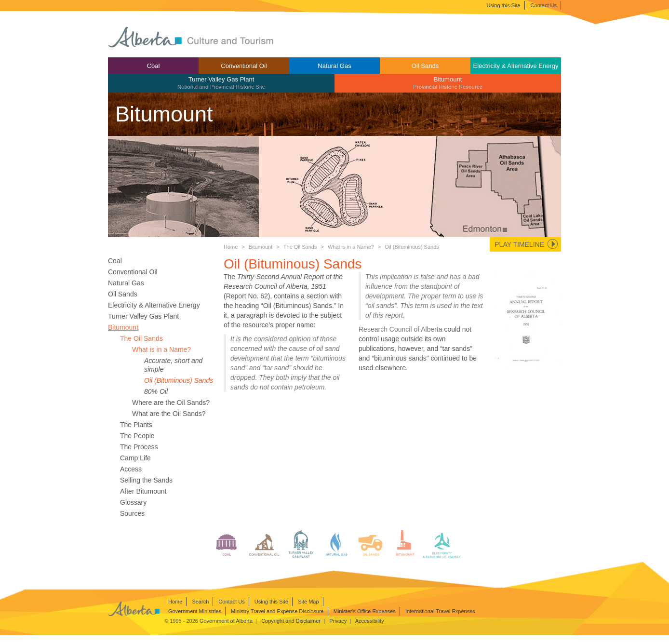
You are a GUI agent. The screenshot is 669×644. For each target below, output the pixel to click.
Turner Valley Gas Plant (221, 83)
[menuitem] (153, 66)
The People (137, 436)
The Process (139, 447)
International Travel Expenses (440, 611)
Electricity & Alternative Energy (515, 66)
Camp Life (135, 458)
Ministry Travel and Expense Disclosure (277, 611)
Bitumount (448, 83)
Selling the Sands (146, 480)
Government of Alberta (226, 621)
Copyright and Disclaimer (291, 621)
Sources (132, 513)
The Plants (136, 425)
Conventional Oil (244, 66)
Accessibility (370, 621)
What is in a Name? (351, 247)
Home (231, 247)
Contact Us (544, 5)
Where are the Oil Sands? (171, 402)
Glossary (133, 502)
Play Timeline (519, 244)
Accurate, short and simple (173, 365)
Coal (154, 66)
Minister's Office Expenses (365, 611)
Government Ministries (195, 611)
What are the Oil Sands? (169, 414)
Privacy (338, 621)
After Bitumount (143, 491)
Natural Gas (334, 66)
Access (131, 469)
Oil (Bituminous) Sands (179, 380)
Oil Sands (425, 66)
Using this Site (503, 5)
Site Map (308, 602)
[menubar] (334, 75)
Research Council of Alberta (401, 329)
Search (200, 602)
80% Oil (156, 391)
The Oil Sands (300, 247)
